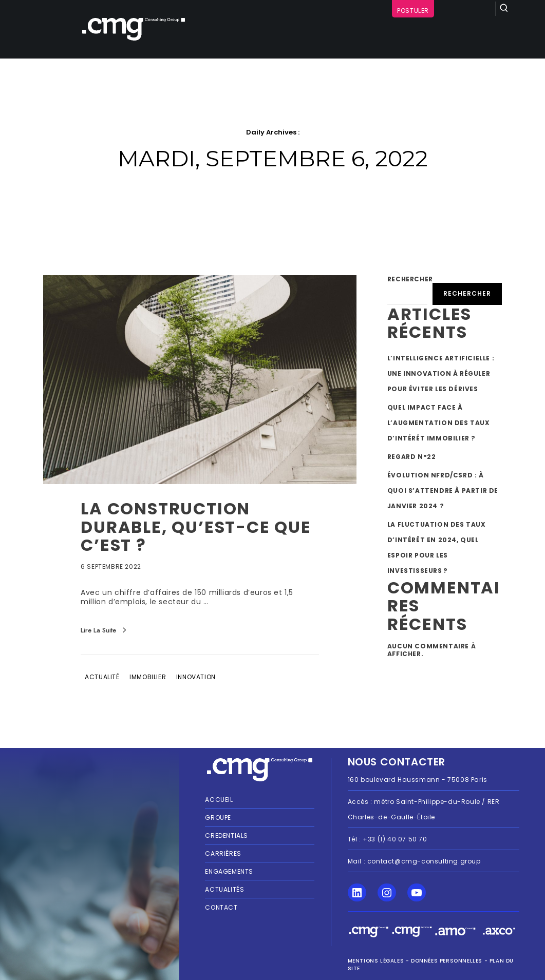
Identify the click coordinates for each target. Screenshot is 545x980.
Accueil (219, 800)
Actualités (224, 889)
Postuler (413, 11)
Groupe (218, 818)
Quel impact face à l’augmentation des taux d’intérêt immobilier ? (439, 423)
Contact (221, 907)
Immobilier (148, 677)
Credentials (227, 835)
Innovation (196, 677)
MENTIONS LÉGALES (376, 961)
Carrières (223, 853)
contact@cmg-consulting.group (424, 861)
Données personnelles (447, 961)
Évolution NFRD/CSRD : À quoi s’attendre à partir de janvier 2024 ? (443, 491)
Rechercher (410, 279)
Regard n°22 (412, 457)
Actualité (102, 677)
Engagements (229, 871)
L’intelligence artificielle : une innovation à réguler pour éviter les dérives (441, 373)
